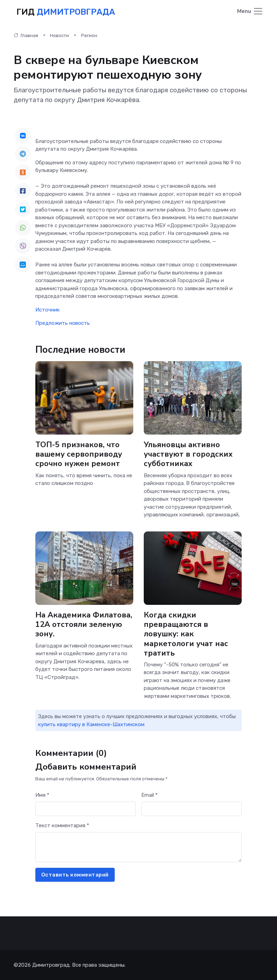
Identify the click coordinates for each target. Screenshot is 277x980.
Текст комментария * (62, 825)
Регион (89, 35)
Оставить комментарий (75, 874)
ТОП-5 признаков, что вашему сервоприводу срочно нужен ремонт (79, 454)
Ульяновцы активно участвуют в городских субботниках (188, 454)
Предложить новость (63, 323)
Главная (26, 35)
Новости (59, 35)
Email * (150, 795)
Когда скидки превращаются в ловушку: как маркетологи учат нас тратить (186, 634)
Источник (48, 309)
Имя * (42, 795)
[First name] (86, 809)
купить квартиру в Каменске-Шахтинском (91, 724)
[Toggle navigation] (250, 12)
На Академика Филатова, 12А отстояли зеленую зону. (84, 624)
